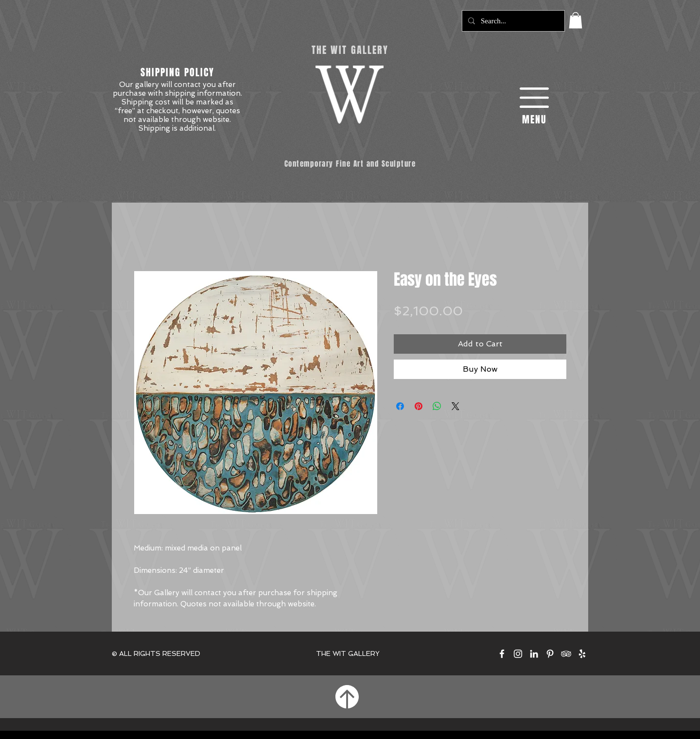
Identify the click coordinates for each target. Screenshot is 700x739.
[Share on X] (455, 406)
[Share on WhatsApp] (437, 406)
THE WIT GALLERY (348, 653)
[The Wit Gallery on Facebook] (502, 654)
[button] (576, 20)
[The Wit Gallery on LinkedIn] (534, 654)
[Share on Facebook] (400, 406)
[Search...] (512, 21)
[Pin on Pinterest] (419, 406)
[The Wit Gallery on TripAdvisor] (566, 654)
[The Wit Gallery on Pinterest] (550, 654)
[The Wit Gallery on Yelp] (582, 654)
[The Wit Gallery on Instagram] (518, 654)
